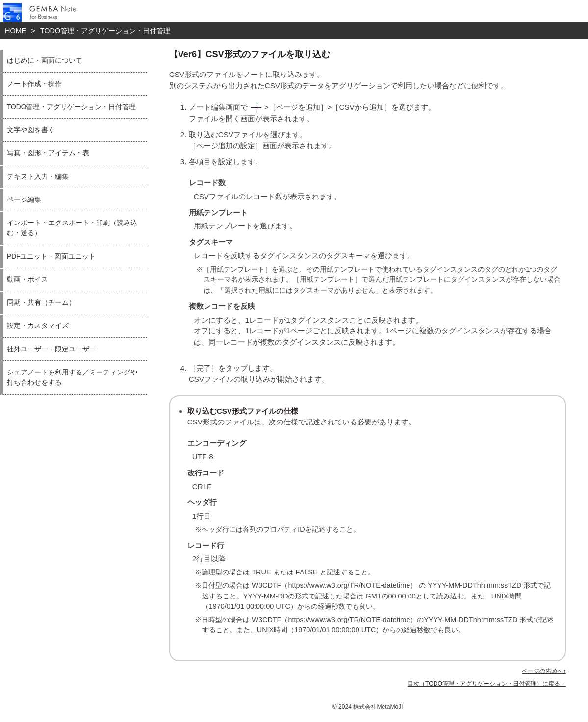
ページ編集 (24, 200)
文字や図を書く (31, 130)
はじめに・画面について (45, 61)
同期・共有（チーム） (41, 303)
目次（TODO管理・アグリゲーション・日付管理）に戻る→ (487, 684)
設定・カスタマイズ (38, 326)
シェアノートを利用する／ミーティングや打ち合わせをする (72, 377)
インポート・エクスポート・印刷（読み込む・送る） (72, 228)
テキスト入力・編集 (38, 177)
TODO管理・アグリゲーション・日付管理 (105, 31)
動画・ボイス (27, 280)
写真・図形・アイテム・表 (48, 153)
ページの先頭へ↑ (544, 671)
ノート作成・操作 (34, 84)
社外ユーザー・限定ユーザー (51, 349)
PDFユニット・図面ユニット (51, 257)
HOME (15, 31)
